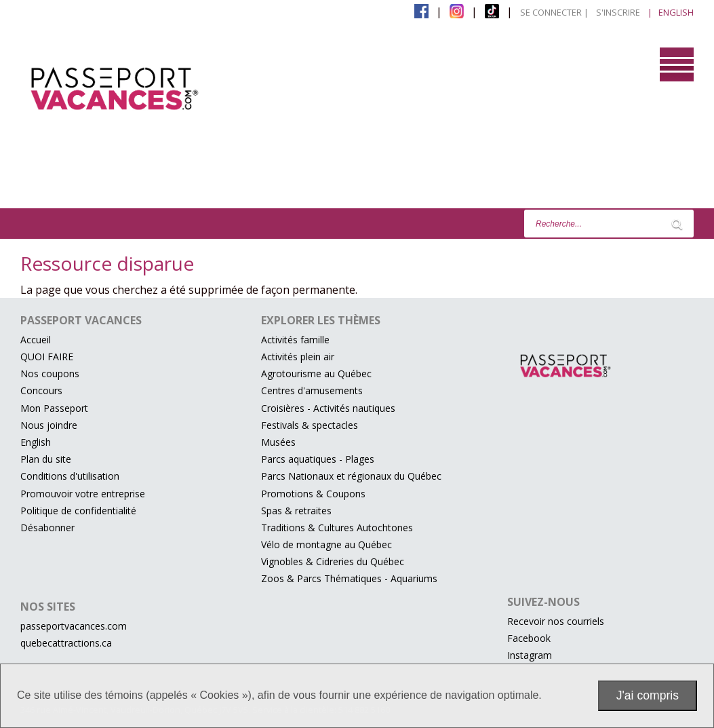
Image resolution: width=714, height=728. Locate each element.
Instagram (530, 655)
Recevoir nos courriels (556, 621)
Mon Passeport (54, 408)
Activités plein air (298, 357)
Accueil (36, 340)
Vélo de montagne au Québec (326, 544)
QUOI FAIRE (47, 357)
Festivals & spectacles (310, 425)
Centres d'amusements (312, 390)
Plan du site (46, 459)
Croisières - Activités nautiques (328, 408)
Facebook (529, 638)
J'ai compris (648, 695)
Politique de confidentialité (78, 511)
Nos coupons (50, 373)
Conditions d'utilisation (70, 476)
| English (671, 12)
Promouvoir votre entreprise (83, 494)
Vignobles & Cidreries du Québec (333, 561)
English (36, 442)
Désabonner (47, 528)
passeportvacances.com (74, 626)
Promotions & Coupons (313, 494)
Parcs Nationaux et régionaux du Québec (351, 476)
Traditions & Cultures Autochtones (337, 528)
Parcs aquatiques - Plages (318, 459)
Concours (41, 390)
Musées (278, 442)
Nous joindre (49, 425)
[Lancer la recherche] (677, 224)
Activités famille (295, 340)
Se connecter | (554, 12)
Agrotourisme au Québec (316, 373)
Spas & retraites (296, 511)
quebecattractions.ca (66, 643)
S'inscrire (618, 12)
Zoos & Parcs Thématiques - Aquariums (349, 578)
